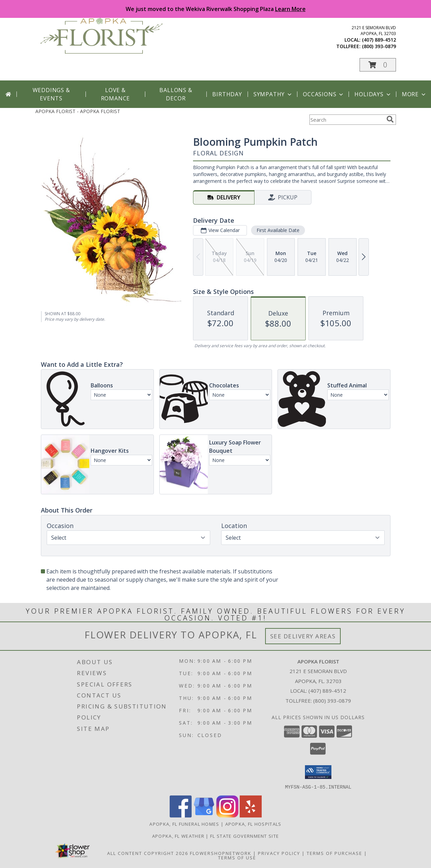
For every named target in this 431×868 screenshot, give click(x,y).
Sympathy (273, 94)
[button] (378, 65)
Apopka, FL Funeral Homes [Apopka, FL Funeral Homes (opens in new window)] (184, 824)
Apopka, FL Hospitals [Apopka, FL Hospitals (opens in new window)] (253, 824)
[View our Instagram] (227, 815)
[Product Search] (347, 120)
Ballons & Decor (176, 94)
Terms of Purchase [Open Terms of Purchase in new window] (334, 853)
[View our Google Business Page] (204, 815)
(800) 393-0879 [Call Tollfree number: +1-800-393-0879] (332, 701)
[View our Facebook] (181, 815)
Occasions (324, 94)
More (414, 94)
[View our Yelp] (251, 815)
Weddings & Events (51, 94)
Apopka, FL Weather (178, 836)
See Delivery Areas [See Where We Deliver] (303, 636)
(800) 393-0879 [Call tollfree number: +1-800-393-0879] (379, 46)
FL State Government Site (245, 836)
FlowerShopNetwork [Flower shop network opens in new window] (221, 853)
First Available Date (278, 230)
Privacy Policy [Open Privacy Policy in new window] (279, 853)
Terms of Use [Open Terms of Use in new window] (237, 857)
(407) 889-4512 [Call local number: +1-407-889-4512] (379, 40)
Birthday (227, 94)
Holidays (373, 94)
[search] (390, 119)
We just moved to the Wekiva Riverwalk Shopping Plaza (216, 9)
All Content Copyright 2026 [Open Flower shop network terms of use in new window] (148, 853)
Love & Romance (116, 94)
